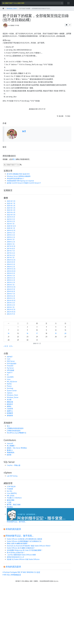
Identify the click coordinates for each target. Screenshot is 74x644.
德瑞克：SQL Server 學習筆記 (17, 448)
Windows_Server (13, 397)
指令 (69, 116)
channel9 (10, 443)
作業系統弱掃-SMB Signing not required (20, 181)
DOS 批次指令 (12, 363)
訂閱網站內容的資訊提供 (15, 428)
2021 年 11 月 (11, 217)
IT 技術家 (10, 489)
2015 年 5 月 (11, 278)
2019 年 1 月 (11, 239)
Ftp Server (10, 368)
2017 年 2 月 (11, 255)
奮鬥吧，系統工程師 (14, 504)
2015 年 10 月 (11, 271)
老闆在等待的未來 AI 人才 (15, 557)
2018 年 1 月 (11, 244)
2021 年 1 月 (11, 224)
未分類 (9, 399)
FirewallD (10, 366)
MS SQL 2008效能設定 (12, 575)
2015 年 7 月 (11, 276)
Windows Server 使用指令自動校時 (19, 176)
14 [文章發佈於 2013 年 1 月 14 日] (9, 333)
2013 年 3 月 (11, 303)
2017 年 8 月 (11, 248)
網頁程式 (10, 404)
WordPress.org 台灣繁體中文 (17, 433)
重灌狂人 (10, 450)
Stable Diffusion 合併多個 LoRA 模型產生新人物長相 (24, 539)
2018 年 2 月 (11, 242)
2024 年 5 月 (11, 208)
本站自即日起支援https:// (15, 178)
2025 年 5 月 (11, 206)
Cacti (9, 359)
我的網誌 (10, 507)
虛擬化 (9, 406)
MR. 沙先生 (11, 496)
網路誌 (27, 581)
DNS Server (11, 361)
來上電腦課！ (11, 446)
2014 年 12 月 (11, 287)
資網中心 (10, 411)
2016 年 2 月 (11, 267)
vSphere (10, 393)
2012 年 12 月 (11, 309)
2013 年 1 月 (11, 307)
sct (9, 25)
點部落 (9, 455)
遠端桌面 (10, 415)
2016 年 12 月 (11, 260)
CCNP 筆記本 (11, 486)
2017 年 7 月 (11, 251)
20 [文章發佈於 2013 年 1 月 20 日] (65, 333)
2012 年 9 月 (11, 314)
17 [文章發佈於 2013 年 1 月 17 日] (37, 333)
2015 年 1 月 (11, 285)
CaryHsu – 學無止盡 (14, 465)
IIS (8, 375)
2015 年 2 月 (11, 282)
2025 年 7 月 (11, 203)
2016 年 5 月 (11, 264)
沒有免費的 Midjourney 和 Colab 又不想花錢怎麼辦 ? (24, 550)
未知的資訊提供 (13, 529)
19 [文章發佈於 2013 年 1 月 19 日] (56, 333)
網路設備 (10, 402)
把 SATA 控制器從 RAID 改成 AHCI (18, 174)
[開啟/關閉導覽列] (68, 3)
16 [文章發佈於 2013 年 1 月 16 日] (27, 333)
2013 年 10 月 (11, 300)
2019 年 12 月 (11, 230)
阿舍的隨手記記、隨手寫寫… (20, 536)
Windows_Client (12, 395)
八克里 (9, 502)
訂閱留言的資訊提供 (14, 431)
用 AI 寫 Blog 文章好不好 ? (16, 552)
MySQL (9, 384)
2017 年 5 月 (11, 253)
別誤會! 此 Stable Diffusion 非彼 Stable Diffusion (23, 559)
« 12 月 (6, 346)
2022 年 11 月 (11, 215)
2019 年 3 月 (11, 235)
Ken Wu (9, 491)
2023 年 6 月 (11, 212)
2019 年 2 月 (11, 237)
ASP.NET (10, 357)
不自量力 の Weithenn (14, 498)
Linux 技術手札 (12, 493)
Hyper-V (10, 372)
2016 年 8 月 (11, 262)
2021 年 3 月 (11, 219)
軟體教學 (10, 413)
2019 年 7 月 (11, 233)
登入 (14, 159)
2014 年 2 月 (11, 298)
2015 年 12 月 (11, 269)
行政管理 (10, 409)
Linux (9, 379)
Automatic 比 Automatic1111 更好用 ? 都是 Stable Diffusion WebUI (29, 546)
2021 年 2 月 (11, 221)
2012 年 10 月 (11, 312)
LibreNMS (10, 377)
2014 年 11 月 (11, 289)
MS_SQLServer (12, 382)
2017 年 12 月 (11, 246)
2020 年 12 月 (11, 226)
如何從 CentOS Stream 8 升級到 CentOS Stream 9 (24, 183)
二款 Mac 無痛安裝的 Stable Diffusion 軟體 (21, 555)
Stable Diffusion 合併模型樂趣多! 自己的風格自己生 (24, 541)
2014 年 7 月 (11, 294)
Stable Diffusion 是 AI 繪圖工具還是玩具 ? (21, 548)
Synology (10, 388)
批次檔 (61, 116)
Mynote (56, 581)
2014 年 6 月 (11, 296)
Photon (9, 386)
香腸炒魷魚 (11, 452)
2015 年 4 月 (11, 280)
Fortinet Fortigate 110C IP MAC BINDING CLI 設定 (21, 572)
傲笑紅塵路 (11, 500)
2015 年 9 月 (11, 273)
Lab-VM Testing (12, 476)
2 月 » (11, 346)
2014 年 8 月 (11, 291)
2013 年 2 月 (11, 305)
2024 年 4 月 (11, 210)
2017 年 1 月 (11, 257)
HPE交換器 (10, 370)
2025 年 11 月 (11, 201)
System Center (12, 390)
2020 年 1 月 (11, 228)
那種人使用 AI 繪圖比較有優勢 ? (17, 543)
